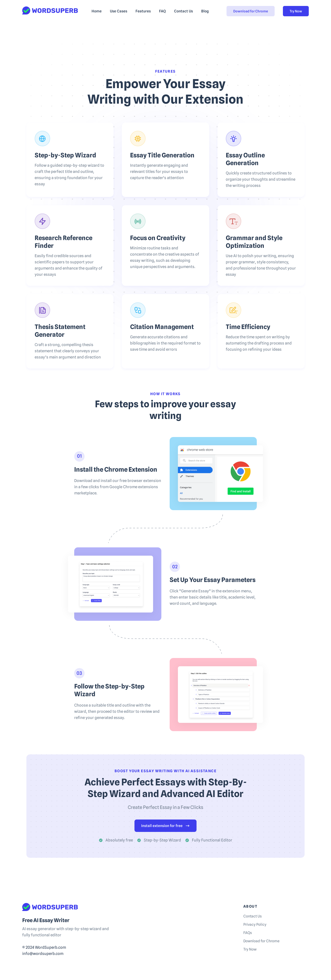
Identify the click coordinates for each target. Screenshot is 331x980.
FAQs (248, 933)
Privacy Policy (255, 924)
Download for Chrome (251, 11)
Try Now (296, 11)
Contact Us (253, 916)
